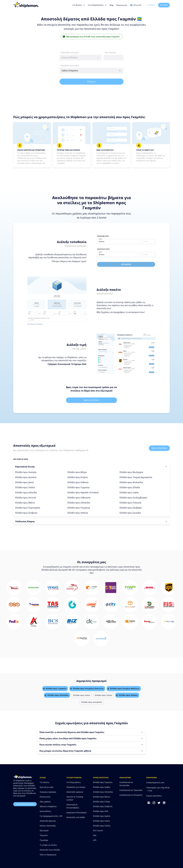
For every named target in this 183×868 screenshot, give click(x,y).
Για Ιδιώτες (79, 5)
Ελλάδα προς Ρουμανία (79, 508)
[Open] (120, 71)
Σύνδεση (151, 5)
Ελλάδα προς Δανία (25, 482)
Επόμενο (91, 82)
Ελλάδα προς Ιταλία (129, 493)
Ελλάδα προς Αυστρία (26, 472)
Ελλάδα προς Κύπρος (78, 477)
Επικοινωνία (122, 5)
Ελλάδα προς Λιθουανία (79, 498)
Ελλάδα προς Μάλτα (25, 503)
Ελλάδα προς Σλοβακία (131, 508)
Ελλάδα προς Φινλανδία (131, 482)
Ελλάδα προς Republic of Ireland (83, 493)
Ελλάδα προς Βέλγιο (77, 472)
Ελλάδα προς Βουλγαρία (131, 472)
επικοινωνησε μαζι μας (25, 804)
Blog (112, 5)
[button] (91, 467)
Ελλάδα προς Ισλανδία (26, 493)
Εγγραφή (164, 5)
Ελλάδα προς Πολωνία (130, 503)
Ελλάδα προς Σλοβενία (26, 513)
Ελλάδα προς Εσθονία (78, 482)
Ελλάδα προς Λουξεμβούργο (133, 498)
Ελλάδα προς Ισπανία (78, 513)
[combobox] (81, 58)
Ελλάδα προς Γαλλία (25, 487)
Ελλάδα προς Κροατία (26, 477)
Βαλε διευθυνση (91, 400)
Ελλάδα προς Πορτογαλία (28, 508)
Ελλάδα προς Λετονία (26, 498)
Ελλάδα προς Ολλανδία (79, 503)
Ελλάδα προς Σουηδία (130, 513)
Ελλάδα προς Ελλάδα (130, 487)
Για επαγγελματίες (97, 5)
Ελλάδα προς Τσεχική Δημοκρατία (136, 477)
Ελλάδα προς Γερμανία (78, 487)
